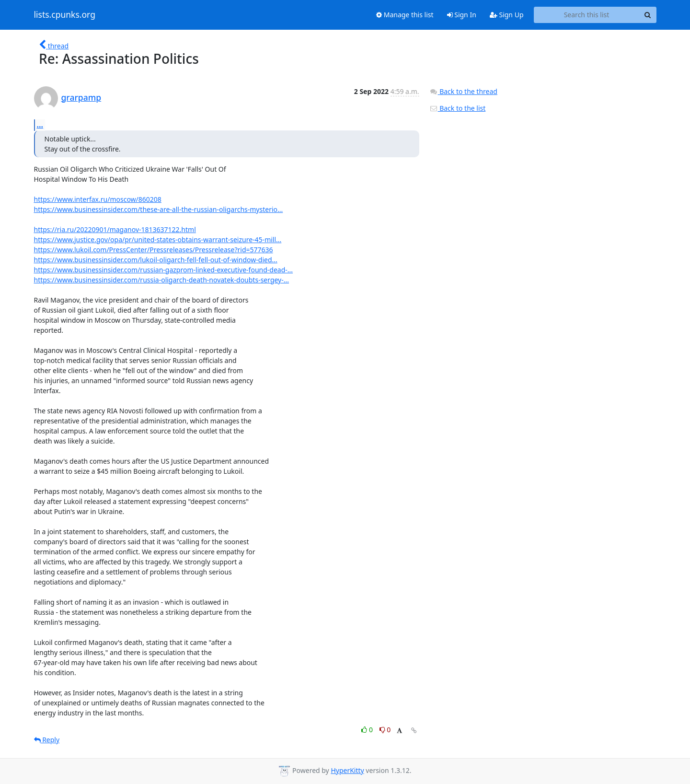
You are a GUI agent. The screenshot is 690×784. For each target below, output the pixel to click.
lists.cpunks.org (65, 15)
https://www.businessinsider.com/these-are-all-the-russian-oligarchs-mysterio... (159, 209)
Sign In (462, 15)
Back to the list (458, 108)
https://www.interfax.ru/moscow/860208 (98, 199)
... (40, 125)
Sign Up (507, 15)
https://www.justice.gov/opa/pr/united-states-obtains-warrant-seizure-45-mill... (158, 240)
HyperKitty (347, 770)
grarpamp (81, 97)
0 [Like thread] (368, 730)
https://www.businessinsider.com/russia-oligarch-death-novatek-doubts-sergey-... (162, 280)
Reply (47, 740)
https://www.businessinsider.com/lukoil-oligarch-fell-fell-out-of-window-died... (156, 260)
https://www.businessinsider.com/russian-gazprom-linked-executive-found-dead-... (164, 270)
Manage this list (405, 15)
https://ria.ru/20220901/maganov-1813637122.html (115, 229)
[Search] (648, 15)
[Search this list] (587, 15)
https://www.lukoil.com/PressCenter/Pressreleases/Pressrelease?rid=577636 (154, 250)
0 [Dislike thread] (385, 730)
